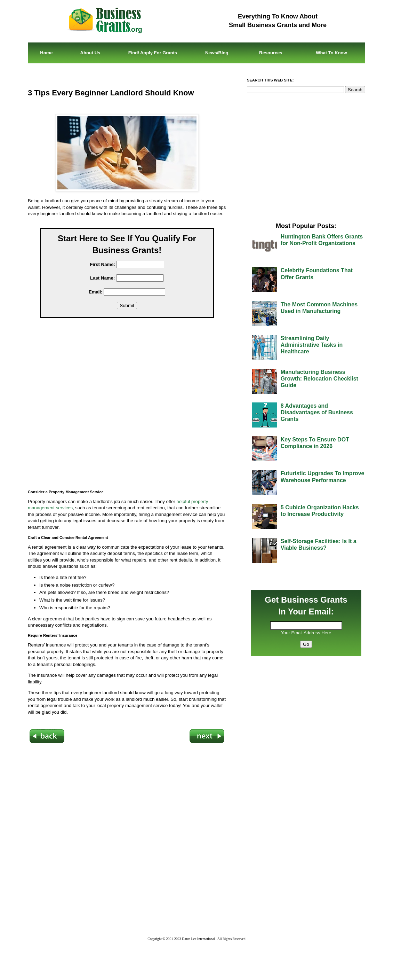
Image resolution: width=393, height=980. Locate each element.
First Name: (102, 264)
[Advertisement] (132, 409)
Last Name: (102, 278)
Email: (96, 292)
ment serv (55, 508)
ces (69, 508)
